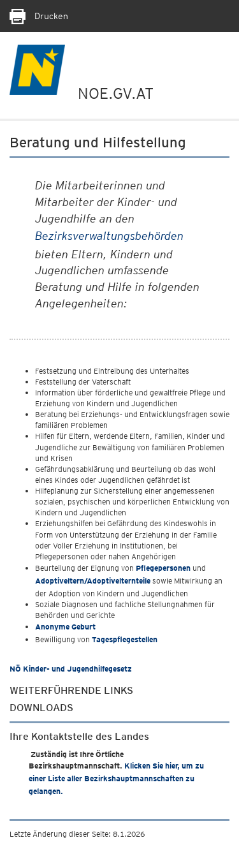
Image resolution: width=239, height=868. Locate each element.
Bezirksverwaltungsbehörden (109, 236)
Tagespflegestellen (125, 639)
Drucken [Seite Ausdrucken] (39, 16)
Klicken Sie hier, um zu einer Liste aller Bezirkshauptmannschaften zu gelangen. (116, 779)
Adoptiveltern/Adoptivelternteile (93, 581)
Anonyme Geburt (65, 627)
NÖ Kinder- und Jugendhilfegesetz (71, 669)
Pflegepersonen (163, 568)
